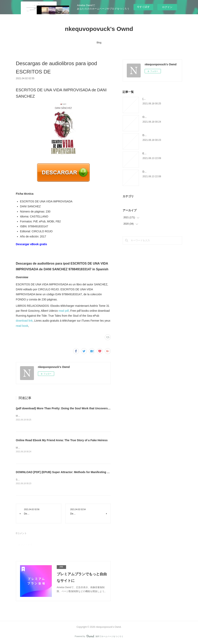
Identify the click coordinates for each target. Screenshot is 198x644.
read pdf (64, 311)
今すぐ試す (143, 7)
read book (22, 326)
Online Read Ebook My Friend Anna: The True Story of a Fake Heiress (62, 440)
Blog (99, 43)
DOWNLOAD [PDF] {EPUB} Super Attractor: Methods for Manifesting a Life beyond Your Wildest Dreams (85, 473)
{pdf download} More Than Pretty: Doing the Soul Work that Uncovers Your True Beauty (74, 408)
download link (24, 321)
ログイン (167, 7)
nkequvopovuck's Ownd (99, 29)
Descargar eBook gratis (31, 244)
